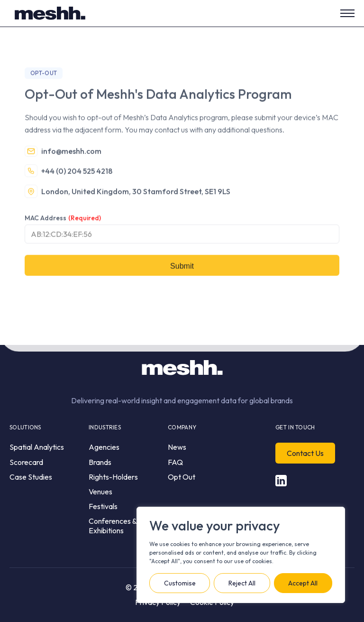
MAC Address (63, 232)
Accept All (303, 583)
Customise (180, 583)
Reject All (242, 583)
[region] (241, 555)
